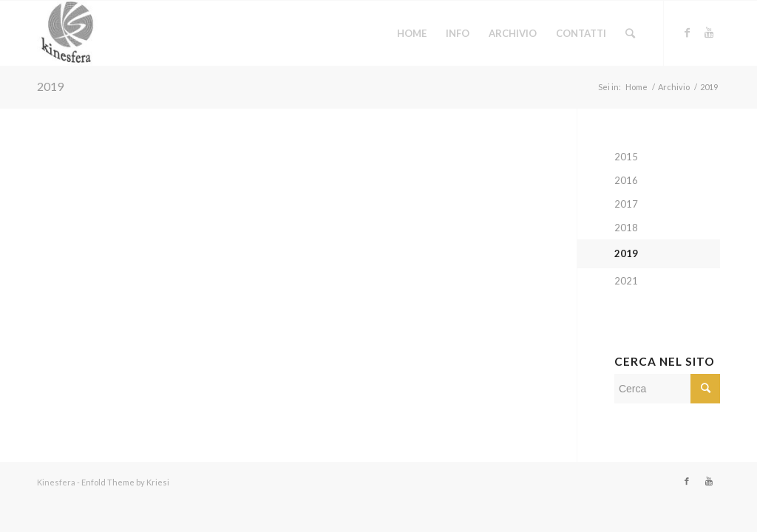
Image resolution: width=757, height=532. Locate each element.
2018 (626, 228)
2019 (50, 86)
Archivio (674, 87)
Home (637, 87)
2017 (626, 204)
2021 (626, 281)
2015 (626, 157)
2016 (626, 180)
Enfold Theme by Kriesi (125, 482)
